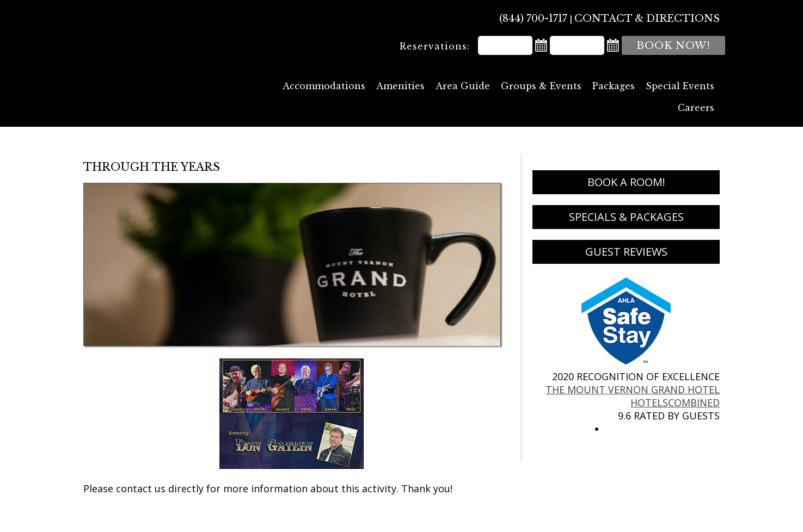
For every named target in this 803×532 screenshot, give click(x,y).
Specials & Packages (626, 217)
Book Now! (673, 46)
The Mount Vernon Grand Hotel (166, 54)
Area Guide (463, 86)
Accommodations (324, 86)
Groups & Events (541, 86)
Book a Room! (626, 182)
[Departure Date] (577, 45)
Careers (696, 108)
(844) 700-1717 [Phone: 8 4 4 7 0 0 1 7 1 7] (533, 18)
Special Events (680, 86)
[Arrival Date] (505, 45)
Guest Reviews (626, 252)
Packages (614, 86)
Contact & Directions (647, 18)
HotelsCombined (675, 403)
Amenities (400, 86)
